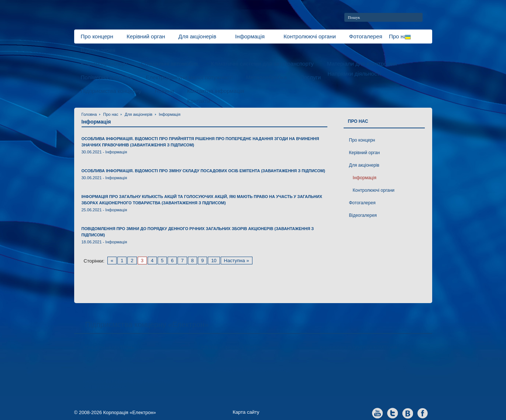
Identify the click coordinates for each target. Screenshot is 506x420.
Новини (164, 91)
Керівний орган (146, 36)
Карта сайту (246, 412)
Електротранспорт (104, 64)
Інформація (250, 36)
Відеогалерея (98, 50)
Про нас (111, 114)
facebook (423, 413)
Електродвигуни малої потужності (189, 77)
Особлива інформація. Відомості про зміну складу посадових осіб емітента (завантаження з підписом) (203, 171)
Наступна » (237, 261)
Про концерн (97, 36)
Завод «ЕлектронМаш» (111, 370)
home (429, 17)
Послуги (311, 77)
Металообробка (266, 77)
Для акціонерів (197, 36)
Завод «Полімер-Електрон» (235, 359)
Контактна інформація (216, 91)
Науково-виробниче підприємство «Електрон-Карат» (127, 385)
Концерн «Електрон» (109, 348)
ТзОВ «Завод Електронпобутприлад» (247, 370)
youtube (377, 413)
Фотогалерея (366, 36)
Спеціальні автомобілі (169, 64)
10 (214, 261)
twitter (393, 413)
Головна (89, 114)
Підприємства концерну (111, 91)
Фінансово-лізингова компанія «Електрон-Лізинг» (358, 351)
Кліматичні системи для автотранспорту (262, 64)
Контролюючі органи (310, 36)
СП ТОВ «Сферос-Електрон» (235, 348)
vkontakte (408, 413)
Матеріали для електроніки (362, 64)
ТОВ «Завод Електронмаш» (116, 359)
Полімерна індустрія (107, 77)
